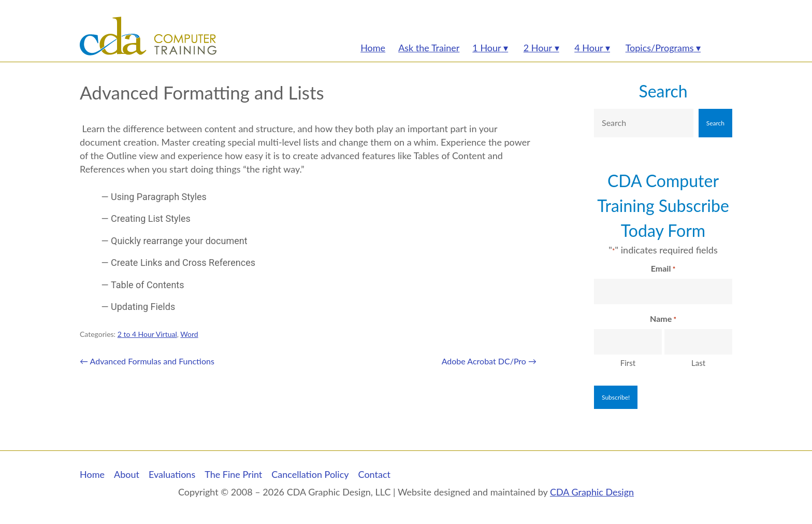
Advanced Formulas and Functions (147, 361)
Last (698, 363)
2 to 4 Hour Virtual (147, 334)
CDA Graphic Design (592, 492)
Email (663, 269)
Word (189, 334)
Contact (374, 474)
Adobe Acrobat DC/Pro (489, 361)
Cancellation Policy (310, 474)
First (628, 363)
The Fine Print (233, 474)
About (127, 474)
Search (663, 91)
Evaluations (172, 474)
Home (92, 474)
